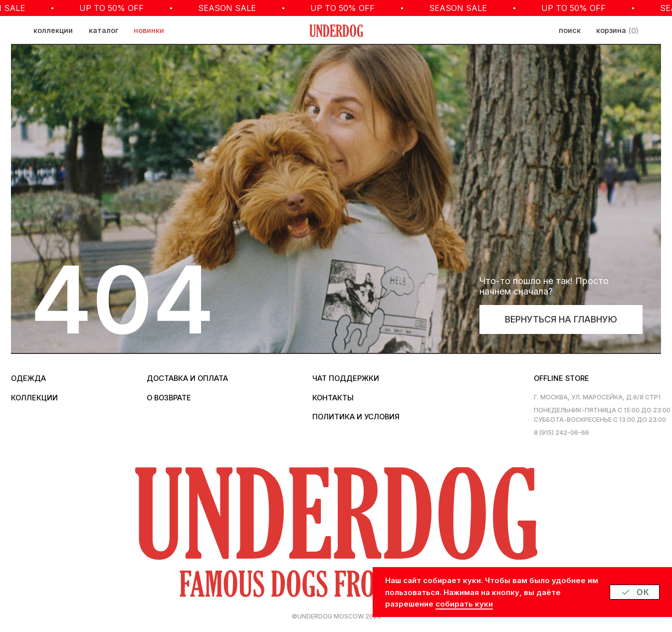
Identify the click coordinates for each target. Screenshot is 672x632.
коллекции (53, 30)
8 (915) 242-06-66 (561, 433)
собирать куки (464, 604)
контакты (333, 398)
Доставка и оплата (187, 378)
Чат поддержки (346, 378)
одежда (28, 378)
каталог (104, 30)
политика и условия (356, 417)
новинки (149, 30)
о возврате (169, 398)
